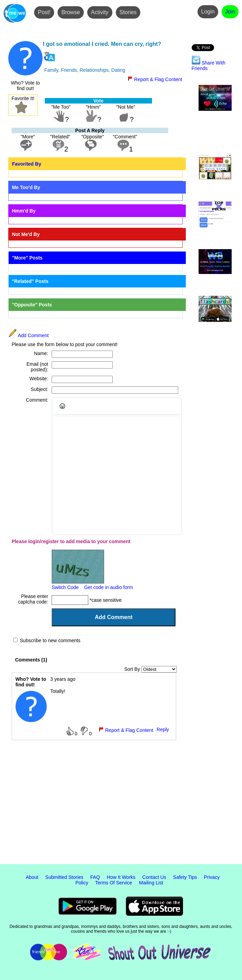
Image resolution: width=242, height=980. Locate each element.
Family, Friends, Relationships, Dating (85, 70)
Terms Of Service (114, 883)
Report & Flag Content (155, 79)
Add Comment (29, 335)
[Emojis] (62, 406)
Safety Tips (185, 877)
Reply (163, 729)
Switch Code (65, 587)
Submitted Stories (64, 877)
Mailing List (151, 883)
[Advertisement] (121, 807)
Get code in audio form (109, 587)
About (32, 877)
